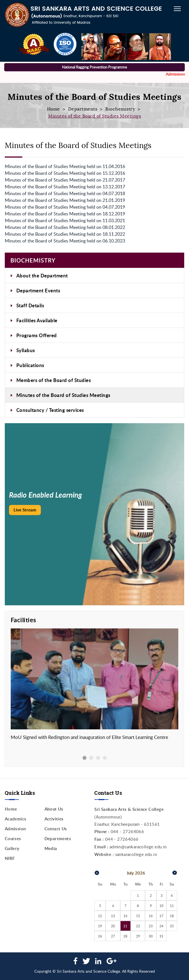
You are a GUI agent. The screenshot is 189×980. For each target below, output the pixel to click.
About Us (54, 809)
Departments (83, 109)
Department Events (38, 290)
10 (161, 906)
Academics (16, 819)
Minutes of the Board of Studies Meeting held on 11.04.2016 (65, 166)
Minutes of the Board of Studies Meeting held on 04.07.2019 (65, 207)
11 (172, 906)
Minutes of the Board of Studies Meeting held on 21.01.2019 (65, 200)
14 (125, 916)
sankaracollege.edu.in (136, 854)
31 (161, 936)
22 (138, 926)
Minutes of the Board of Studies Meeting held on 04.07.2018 (65, 193)
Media (51, 848)
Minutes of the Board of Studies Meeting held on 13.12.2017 (65, 187)
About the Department (42, 275)
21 (125, 926)
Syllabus (26, 350)
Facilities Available (37, 320)
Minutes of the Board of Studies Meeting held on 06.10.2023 (65, 241)
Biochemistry (120, 109)
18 (172, 916)
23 (151, 926)
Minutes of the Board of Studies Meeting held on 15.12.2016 (65, 173)
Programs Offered (37, 335)
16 (151, 916)
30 (151, 936)
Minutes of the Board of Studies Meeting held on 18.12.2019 (65, 214)
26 (100, 936)
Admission (15, 829)
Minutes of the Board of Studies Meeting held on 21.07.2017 (65, 180)
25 (172, 926)
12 (100, 916)
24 (161, 926)
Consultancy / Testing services (50, 410)
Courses (13, 839)
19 (100, 926)
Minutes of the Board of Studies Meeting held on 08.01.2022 (65, 227)
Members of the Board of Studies (54, 380)
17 (161, 916)
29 (138, 936)
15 (138, 916)
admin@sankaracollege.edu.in (138, 847)
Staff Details (30, 305)
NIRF (10, 858)
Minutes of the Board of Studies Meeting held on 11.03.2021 (65, 220)
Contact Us (56, 829)
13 (113, 916)
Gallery (12, 848)
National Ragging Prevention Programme (94, 67)
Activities (54, 819)
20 (113, 926)
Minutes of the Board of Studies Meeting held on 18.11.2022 (65, 234)
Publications (30, 365)
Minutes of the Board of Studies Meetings (63, 395)
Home (54, 109)
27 (113, 936)
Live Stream (25, 510)
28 (125, 936)
